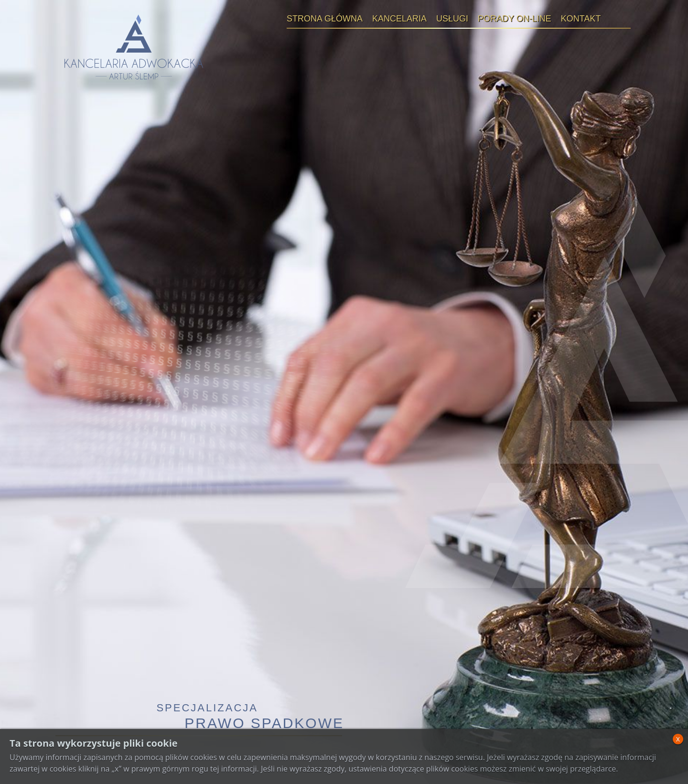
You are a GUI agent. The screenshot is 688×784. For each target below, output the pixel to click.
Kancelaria (399, 19)
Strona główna (325, 19)
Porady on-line (515, 19)
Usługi (452, 19)
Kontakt (581, 19)
